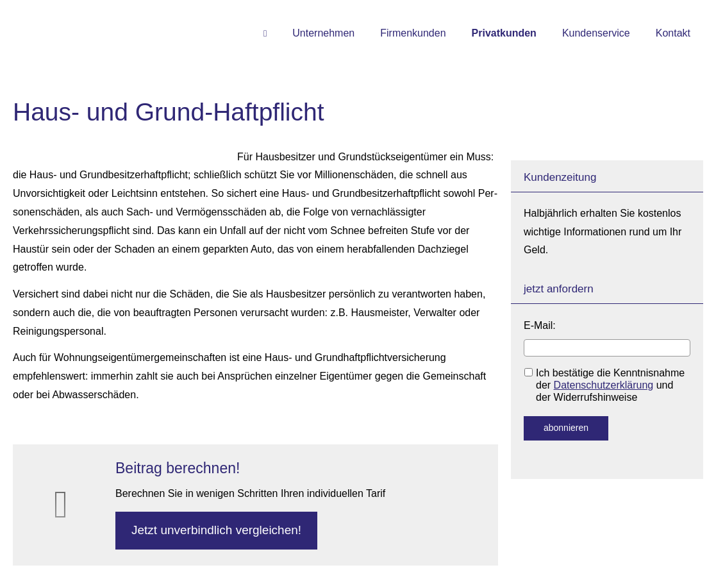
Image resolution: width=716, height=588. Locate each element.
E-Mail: (540, 325)
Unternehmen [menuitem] (323, 33)
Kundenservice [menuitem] (596, 33)
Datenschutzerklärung (604, 385)
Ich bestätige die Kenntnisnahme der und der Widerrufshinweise (604, 385)
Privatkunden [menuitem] (504, 33)
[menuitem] (265, 33)
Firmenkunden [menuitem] (413, 33)
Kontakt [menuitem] (673, 33)
